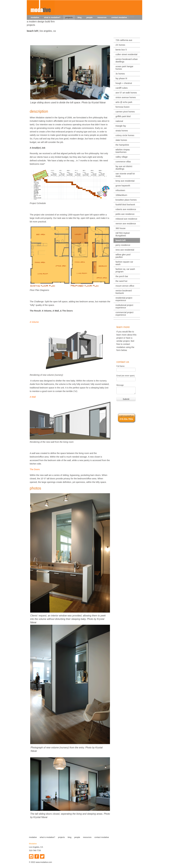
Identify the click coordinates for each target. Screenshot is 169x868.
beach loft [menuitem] (121, 240)
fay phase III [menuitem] (121, 78)
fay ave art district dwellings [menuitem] (124, 168)
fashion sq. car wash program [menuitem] (125, 270)
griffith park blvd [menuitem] (123, 116)
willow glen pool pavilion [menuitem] (123, 256)
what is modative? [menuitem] (52, 17)
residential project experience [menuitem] (124, 299)
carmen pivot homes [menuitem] (125, 112)
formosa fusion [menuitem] (123, 107)
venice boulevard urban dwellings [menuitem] (127, 60)
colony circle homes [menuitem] (125, 135)
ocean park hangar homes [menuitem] (124, 68)
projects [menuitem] (69, 17)
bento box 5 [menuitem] (121, 50)
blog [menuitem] (80, 17)
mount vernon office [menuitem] (125, 286)
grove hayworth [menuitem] (123, 186)
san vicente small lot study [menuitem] (125, 175)
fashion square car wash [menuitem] (124, 263)
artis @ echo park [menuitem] (124, 102)
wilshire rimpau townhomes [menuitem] (123, 151)
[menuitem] (132, 17)
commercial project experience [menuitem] (125, 314)
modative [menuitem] (35, 17)
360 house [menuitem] (121, 228)
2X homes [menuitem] (120, 45)
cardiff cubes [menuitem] (122, 88)
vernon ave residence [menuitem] (126, 224)
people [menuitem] (89, 17)
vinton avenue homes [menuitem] (126, 97)
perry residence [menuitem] (123, 245)
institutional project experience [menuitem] (124, 306)
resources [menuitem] (102, 17)
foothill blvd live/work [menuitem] (125, 205)
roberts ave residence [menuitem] (126, 209)
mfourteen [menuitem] (120, 190)
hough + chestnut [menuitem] (124, 83)
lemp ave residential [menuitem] (125, 181)
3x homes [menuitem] (120, 74)
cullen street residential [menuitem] (126, 54)
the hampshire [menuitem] (122, 145)
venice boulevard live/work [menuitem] (124, 292)
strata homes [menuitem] (122, 131)
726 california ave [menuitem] (124, 40)
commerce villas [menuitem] (123, 162)
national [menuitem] (119, 121)
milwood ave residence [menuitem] (126, 219)
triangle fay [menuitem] (121, 126)
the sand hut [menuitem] (121, 281)
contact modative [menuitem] (119, 17)
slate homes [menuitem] (121, 140)
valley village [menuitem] (122, 157)
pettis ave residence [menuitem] (125, 214)
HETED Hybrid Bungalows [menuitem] (123, 234)
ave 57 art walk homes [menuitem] (126, 93)
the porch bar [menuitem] (122, 276)
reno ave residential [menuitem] (125, 250)
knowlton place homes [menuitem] (126, 200)
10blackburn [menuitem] (121, 195)
